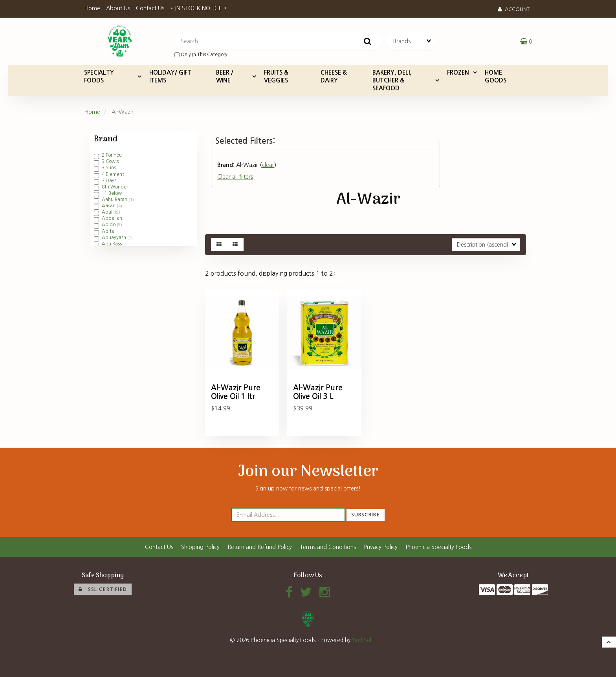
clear (268, 165)
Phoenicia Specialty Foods (438, 547)
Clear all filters (235, 177)
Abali (108, 212)
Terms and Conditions (328, 547)
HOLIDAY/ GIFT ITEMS (170, 76)
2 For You (112, 155)
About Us (118, 8)
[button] (526, 41)
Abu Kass (112, 244)
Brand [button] (106, 139)
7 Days (109, 181)
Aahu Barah (115, 199)
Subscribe (366, 515)
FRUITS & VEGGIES (276, 76)
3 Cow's (110, 161)
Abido (109, 225)
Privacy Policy (381, 547)
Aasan (109, 206)
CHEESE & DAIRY (334, 76)
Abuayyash (115, 238)
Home (92, 8)
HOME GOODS (496, 76)
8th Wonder (115, 187)
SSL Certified (103, 589)
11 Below (112, 193)
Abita (108, 231)
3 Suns (109, 168)
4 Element (113, 174)
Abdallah (112, 218)
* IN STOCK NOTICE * (199, 8)
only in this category (201, 55)
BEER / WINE (225, 76)
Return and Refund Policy (260, 547)
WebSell (362, 640)
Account (514, 9)
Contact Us (150, 8)
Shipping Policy (200, 547)
